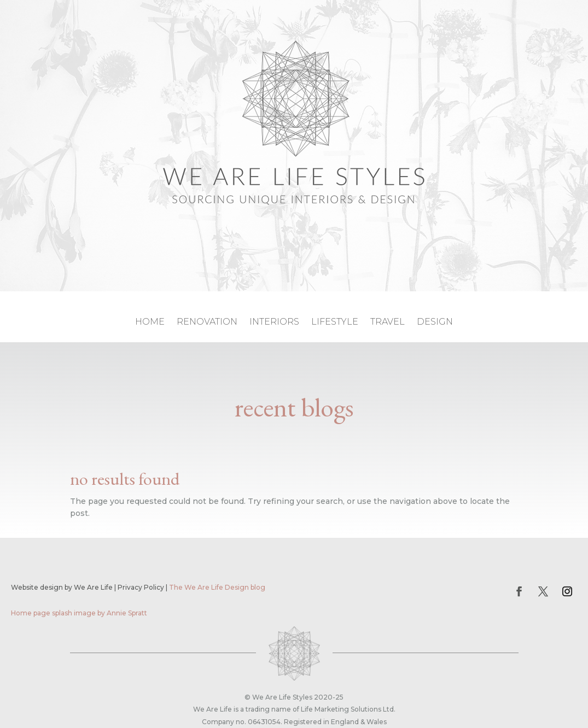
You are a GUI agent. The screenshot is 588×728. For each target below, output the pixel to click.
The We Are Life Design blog (217, 587)
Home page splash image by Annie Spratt (79, 613)
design (435, 322)
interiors (274, 322)
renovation (207, 322)
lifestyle (335, 322)
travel (388, 322)
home (150, 322)
